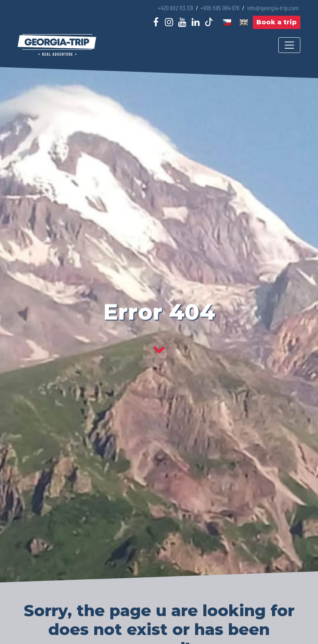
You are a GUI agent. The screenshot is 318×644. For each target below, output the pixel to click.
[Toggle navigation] (289, 45)
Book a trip (277, 22)
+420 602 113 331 (175, 8)
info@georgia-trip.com (273, 8)
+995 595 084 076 (220, 8)
